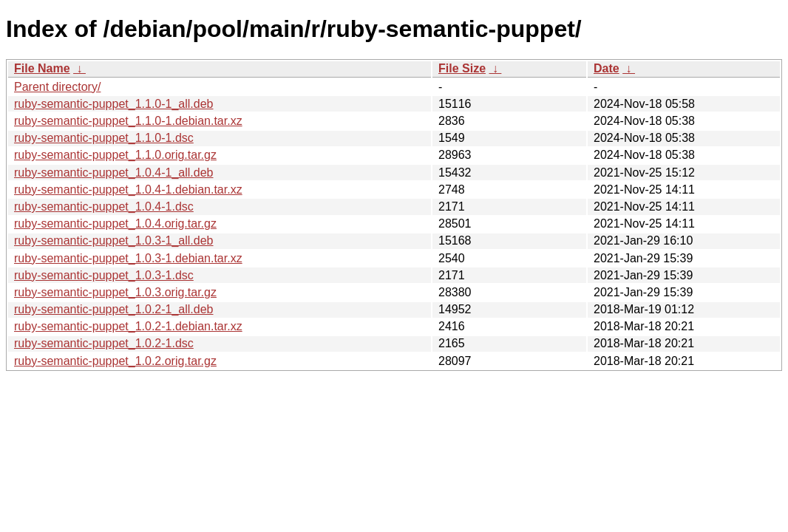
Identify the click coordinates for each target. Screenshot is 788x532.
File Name (42, 68)
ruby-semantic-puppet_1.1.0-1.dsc (104, 138)
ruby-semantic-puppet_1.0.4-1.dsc (104, 207)
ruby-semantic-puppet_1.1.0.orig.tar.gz (115, 155)
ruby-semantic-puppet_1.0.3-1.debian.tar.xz (128, 258)
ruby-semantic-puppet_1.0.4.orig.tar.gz (115, 224)
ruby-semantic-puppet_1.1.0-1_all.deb (114, 104)
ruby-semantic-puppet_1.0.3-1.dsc (104, 275)
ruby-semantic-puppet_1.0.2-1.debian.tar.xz (128, 326)
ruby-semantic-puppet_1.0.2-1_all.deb (114, 309)
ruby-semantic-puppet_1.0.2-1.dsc (104, 343)
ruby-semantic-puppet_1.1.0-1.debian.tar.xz (128, 121)
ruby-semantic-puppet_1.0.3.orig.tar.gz (115, 292)
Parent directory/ (57, 87)
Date (607, 68)
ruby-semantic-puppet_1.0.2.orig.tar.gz (115, 361)
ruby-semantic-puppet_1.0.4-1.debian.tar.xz (128, 190)
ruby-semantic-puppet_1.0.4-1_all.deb (114, 173)
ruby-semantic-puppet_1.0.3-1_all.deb (114, 241)
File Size (462, 68)
